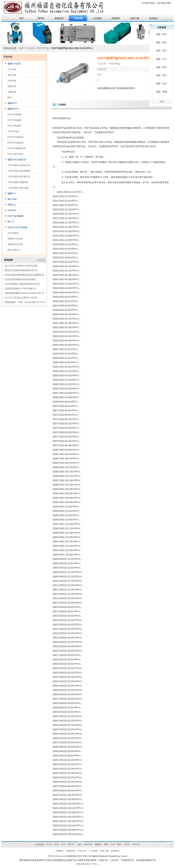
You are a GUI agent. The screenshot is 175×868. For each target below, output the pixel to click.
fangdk (124, 856)
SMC (119, 845)
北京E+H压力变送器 (17, 227)
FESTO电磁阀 (14, 120)
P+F (63, 845)
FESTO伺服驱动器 (17, 148)
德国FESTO (13, 109)
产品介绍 (78, 18)
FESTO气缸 (44, 48)
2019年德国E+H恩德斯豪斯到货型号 (22, 284)
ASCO (127, 845)
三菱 (79, 845)
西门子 (11, 222)
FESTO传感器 (14, 115)
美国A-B (12, 205)
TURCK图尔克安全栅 (18, 188)
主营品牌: (40, 845)
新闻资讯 (59, 18)
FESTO (136, 845)
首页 (21, 18)
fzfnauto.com (61, 856)
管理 (50, 856)
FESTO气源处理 (16, 143)
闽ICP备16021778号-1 (87, 864)
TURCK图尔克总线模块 (19, 171)
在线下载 (135, 18)
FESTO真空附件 (16, 154)
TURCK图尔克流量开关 (19, 177)
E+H (49, 845)
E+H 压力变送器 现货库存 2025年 (21, 298)
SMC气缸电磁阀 (15, 216)
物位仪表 (12, 75)
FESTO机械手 (14, 126)
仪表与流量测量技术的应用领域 (20, 279)
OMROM (88, 845)
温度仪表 (12, 86)
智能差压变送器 (15, 244)
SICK (56, 845)
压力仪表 (12, 69)
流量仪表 (12, 92)
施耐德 (98, 845)
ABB (106, 845)
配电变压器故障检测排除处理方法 (21, 270)
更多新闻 (41, 260)
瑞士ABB (12, 199)
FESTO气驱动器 (16, 137)
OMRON (12, 210)
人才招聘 (97, 18)
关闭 (162, 102)
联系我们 (154, 18)
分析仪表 (12, 81)
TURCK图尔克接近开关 (19, 165)
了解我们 (40, 18)
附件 (10, 98)
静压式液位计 (14, 250)
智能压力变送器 (15, 239)
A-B (112, 845)
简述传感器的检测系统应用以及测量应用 (24, 275)
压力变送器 (13, 233)
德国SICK (12, 103)
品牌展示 (116, 18)
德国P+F (12, 194)
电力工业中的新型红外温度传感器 (21, 266)
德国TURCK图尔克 (17, 160)
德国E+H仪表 (14, 64)
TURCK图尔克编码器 (18, 182)
